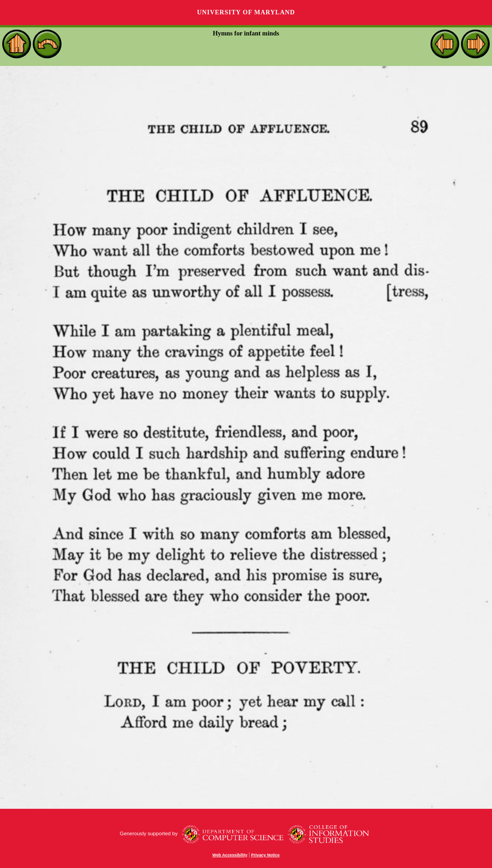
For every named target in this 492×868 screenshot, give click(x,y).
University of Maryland (246, 12)
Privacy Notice (265, 855)
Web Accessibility (230, 855)
